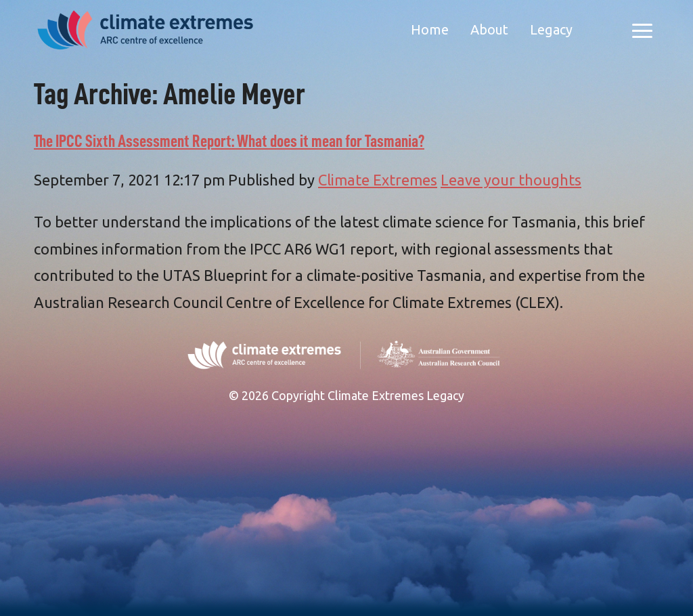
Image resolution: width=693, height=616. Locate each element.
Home (430, 29)
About (489, 29)
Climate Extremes (378, 180)
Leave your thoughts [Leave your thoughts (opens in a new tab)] (511, 180)
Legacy (551, 29)
